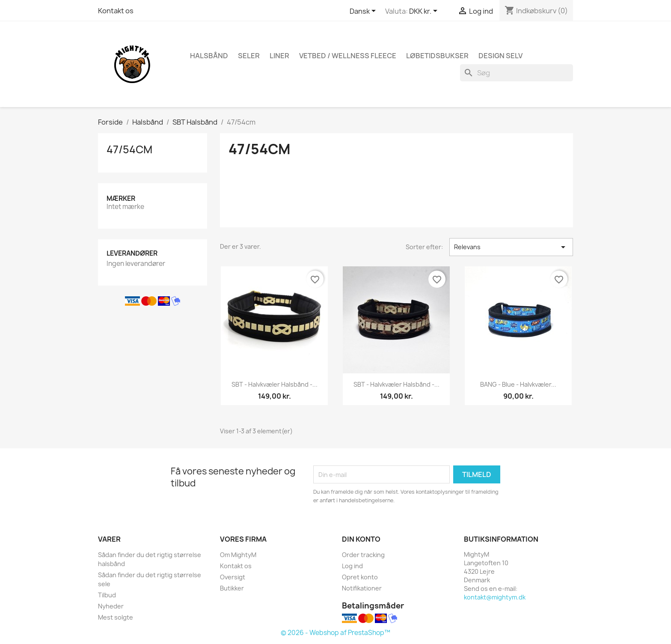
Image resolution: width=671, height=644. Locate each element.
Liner (279, 56)
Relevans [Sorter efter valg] (511, 247)
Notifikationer (362, 588)
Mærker (121, 198)
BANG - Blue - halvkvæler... (518, 384)
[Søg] (517, 73)
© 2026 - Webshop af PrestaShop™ (335, 633)
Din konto (361, 539)
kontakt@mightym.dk (495, 597)
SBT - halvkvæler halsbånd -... (275, 384)
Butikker (232, 588)
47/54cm (129, 149)
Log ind (352, 566)
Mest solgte (116, 617)
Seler (249, 56)
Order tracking (363, 555)
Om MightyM (238, 555)
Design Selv (500, 56)
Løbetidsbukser (437, 56)
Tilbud (107, 595)
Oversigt (233, 577)
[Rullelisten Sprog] (364, 12)
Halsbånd (209, 56)
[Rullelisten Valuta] (425, 12)
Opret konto (360, 577)
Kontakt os (116, 11)
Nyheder (111, 606)
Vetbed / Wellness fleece (348, 56)
